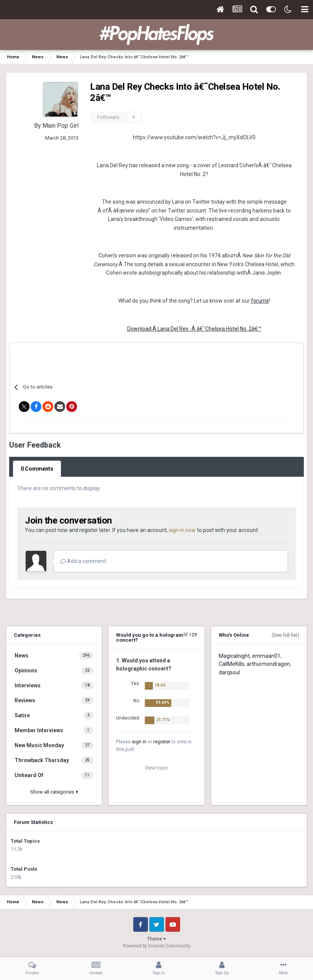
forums (260, 301)
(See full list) (285, 635)
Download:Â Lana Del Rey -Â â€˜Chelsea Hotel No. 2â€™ (194, 329)
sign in (139, 742)
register (162, 742)
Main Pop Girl (61, 126)
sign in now (182, 530)
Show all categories (54, 792)
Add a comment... (85, 561)
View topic (156, 768)
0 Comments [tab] (37, 469)
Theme (156, 939)
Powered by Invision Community (157, 946)
